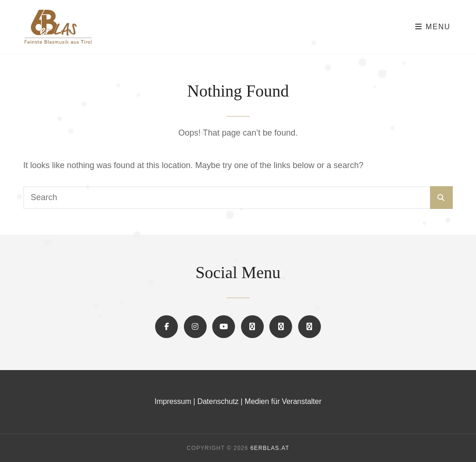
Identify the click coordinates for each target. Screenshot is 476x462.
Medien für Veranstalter (283, 401)
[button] (252, 327)
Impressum (173, 401)
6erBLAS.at (270, 448)
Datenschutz (218, 401)
